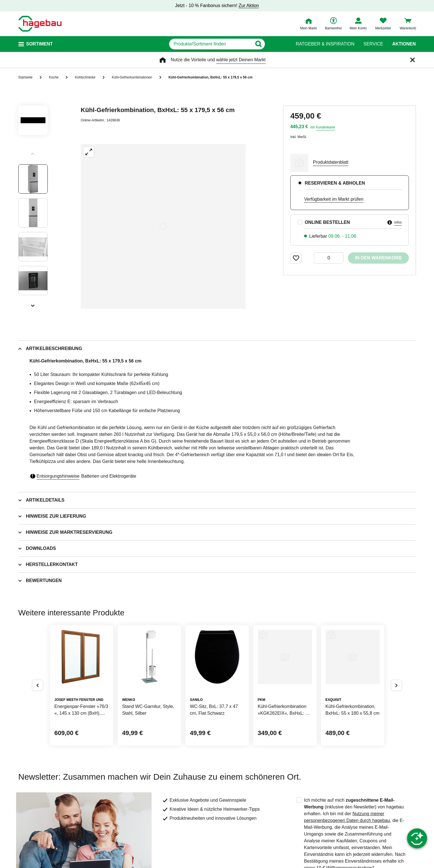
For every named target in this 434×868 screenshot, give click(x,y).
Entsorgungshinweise (58, 476)
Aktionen (404, 44)
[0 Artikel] (329, 258)
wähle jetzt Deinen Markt (241, 60)
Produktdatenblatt (331, 162)
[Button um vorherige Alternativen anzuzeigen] (38, 685)
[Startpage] (40, 24)
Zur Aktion (249, 6)
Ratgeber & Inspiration (325, 44)
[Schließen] (413, 60)
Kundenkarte (325, 127)
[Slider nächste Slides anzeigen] (33, 304)
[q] (211, 44)
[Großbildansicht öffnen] (163, 226)
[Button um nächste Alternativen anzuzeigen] (396, 685)
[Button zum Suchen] (276, 44)
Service (373, 44)
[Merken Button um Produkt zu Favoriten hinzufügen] (296, 258)
